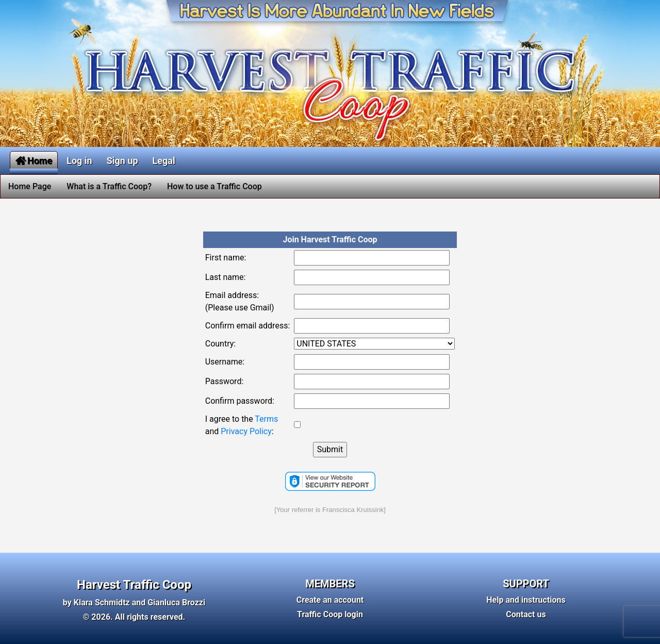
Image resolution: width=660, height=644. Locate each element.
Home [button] (34, 161)
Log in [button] (79, 161)
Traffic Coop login (330, 614)
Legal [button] (164, 161)
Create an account (330, 600)
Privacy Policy (246, 431)
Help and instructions (526, 600)
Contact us (526, 614)
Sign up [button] (122, 161)
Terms (266, 419)
